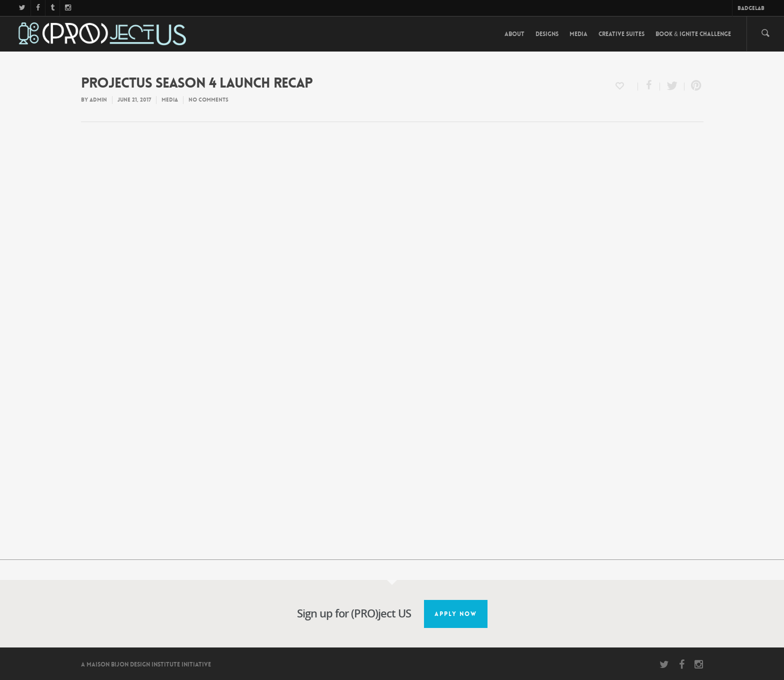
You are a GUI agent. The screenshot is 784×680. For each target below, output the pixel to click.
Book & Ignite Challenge (693, 34)
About (514, 34)
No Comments (208, 100)
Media (578, 34)
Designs (547, 34)
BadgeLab (751, 8)
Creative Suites (621, 34)
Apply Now (456, 614)
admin (98, 100)
